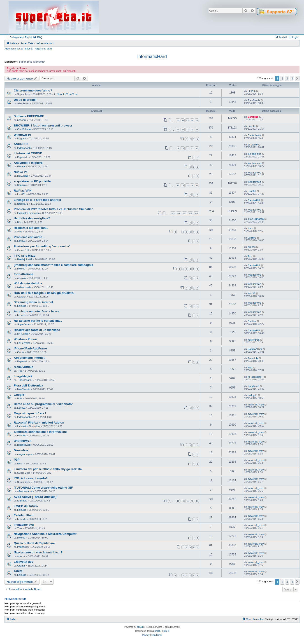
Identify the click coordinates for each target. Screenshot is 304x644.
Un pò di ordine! (25, 100)
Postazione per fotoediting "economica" (42, 246)
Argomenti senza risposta (19, 49)
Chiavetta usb (23, 562)
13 (197, 148)
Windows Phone (25, 339)
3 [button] (287, 78)
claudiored (253, 386)
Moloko (21, 269)
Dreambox (21, 450)
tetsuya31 (23, 204)
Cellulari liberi (24, 515)
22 (183, 130)
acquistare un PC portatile (32, 181)
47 (197, 120)
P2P (17, 460)
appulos (22, 278)
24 (192, 130)
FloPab (252, 91)
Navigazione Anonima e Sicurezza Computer (45, 534)
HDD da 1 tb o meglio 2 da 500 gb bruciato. (44, 293)
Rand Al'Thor (255, 349)
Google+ (20, 395)
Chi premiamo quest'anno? (33, 90)
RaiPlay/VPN (23, 191)
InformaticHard (152, 56)
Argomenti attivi (43, 49)
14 (183, 185)
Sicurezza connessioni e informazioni (40, 432)
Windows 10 (22, 135)
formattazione (23, 274)
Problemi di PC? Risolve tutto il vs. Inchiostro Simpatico (53, 209)
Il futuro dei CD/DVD (28, 153)
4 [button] (292, 78)
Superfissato (24, 324)
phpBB (140, 627)
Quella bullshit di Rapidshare (34, 543)
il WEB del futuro (26, 506)
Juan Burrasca (256, 219)
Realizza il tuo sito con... (31, 228)
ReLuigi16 (23, 176)
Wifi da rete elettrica (28, 283)
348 (190, 213)
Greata (21, 166)
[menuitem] (37, 37)
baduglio (252, 395)
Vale (20, 232)
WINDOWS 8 (23, 441)
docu (250, 228)
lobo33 (251, 293)
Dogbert (22, 138)
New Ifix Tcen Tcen (67, 94)
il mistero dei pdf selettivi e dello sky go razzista (48, 469)
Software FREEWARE (29, 116)
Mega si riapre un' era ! (30, 413)
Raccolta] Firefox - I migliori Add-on (39, 423)
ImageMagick (23, 376)
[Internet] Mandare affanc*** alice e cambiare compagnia (53, 265)
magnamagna (25, 454)
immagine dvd (24, 525)
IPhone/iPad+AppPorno (30, 348)
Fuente (251, 126)
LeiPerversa (24, 343)
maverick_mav (256, 405)
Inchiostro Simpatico (28, 213)
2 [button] (282, 78)
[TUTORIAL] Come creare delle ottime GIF (43, 488)
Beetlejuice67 (25, 259)
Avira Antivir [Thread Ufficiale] (35, 497)
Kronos (252, 247)
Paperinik (22, 157)
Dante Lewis (254, 135)
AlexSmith (39, 62)
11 (187, 148)
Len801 (21, 194)
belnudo (22, 306)
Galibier (21, 297)
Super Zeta (25, 62)
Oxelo (20, 352)
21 (178, 130)
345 (173, 213)
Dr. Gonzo (23, 334)
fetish (20, 464)
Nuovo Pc (21, 172)
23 (187, 130)
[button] (297, 78)
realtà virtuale (23, 367)
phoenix (22, 120)
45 (187, 120)
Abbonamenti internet (29, 358)
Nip (19, 222)
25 (197, 130)
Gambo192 (254, 200)
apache (21, 556)
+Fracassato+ (25, 380)
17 (197, 185)
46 (192, 120)
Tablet (18, 571)
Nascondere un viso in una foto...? (38, 552)
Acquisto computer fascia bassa (37, 311)
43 (178, 120)
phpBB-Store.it (162, 631)
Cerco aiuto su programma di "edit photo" (43, 404)
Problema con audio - (29, 237)
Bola (20, 398)
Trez (250, 256)
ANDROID (21, 144)
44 (183, 120)
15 (187, 185)
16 (192, 185)
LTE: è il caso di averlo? (31, 478)
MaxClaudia (24, 389)
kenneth (22, 315)
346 (179, 213)
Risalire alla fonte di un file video (37, 330)
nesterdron (254, 340)
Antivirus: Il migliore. (29, 163)
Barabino (253, 117)
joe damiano (254, 154)
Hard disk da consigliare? (32, 218)
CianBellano (24, 129)
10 (183, 148)
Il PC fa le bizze (24, 256)
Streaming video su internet (33, 302)
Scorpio (21, 185)
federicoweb (24, 148)
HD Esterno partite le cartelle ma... (38, 321)
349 (196, 213)
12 (192, 148)
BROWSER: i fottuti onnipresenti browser (43, 125)
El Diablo (253, 145)
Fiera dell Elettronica (28, 385)
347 (184, 213)
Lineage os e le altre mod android (37, 200)
